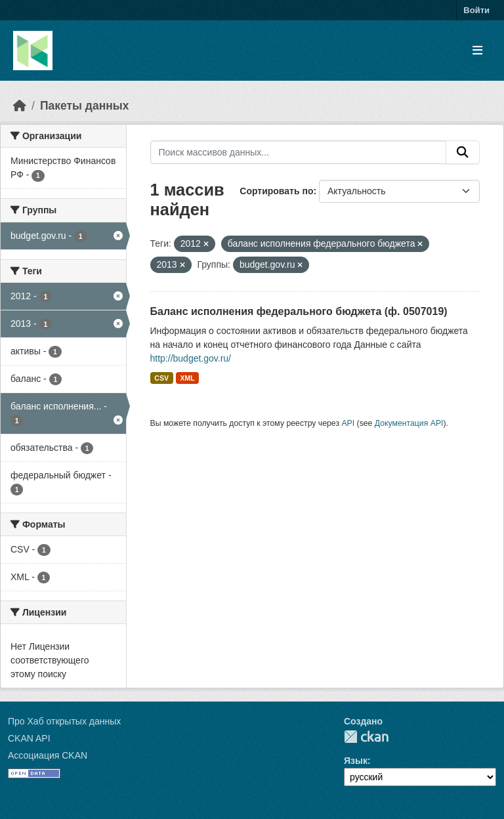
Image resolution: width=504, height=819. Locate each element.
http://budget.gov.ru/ (191, 358)
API (348, 423)
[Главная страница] (20, 106)
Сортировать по (276, 191)
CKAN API (29, 738)
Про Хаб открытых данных (64, 721)
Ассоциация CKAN (48, 755)
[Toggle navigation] (477, 51)
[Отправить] (463, 152)
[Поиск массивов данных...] (299, 152)
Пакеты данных (85, 106)
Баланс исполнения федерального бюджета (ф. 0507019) (299, 311)
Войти (476, 10)
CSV (161, 378)
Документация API (409, 423)
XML (187, 378)
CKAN (366, 737)
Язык (356, 761)
